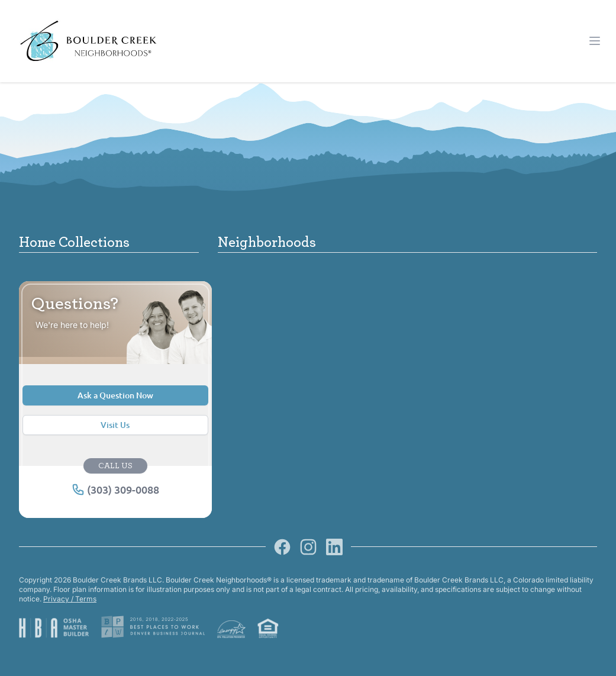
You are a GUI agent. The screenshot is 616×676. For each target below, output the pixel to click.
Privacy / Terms (70, 599)
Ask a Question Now (115, 395)
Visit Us (115, 425)
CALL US (115, 466)
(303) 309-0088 (115, 489)
